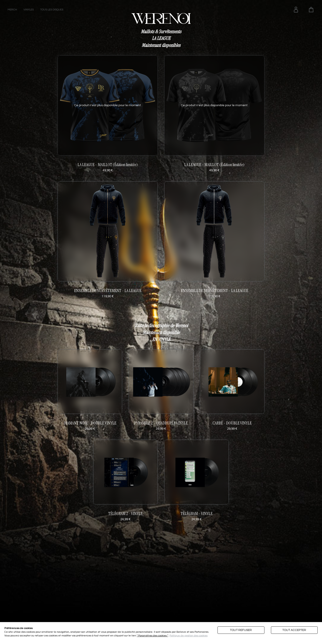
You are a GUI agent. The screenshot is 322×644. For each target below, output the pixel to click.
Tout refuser (241, 630)
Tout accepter (294, 630)
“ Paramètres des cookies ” (152, 636)
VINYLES (29, 10)
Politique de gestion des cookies (188, 636)
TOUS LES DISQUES (52, 10)
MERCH (12, 10)
